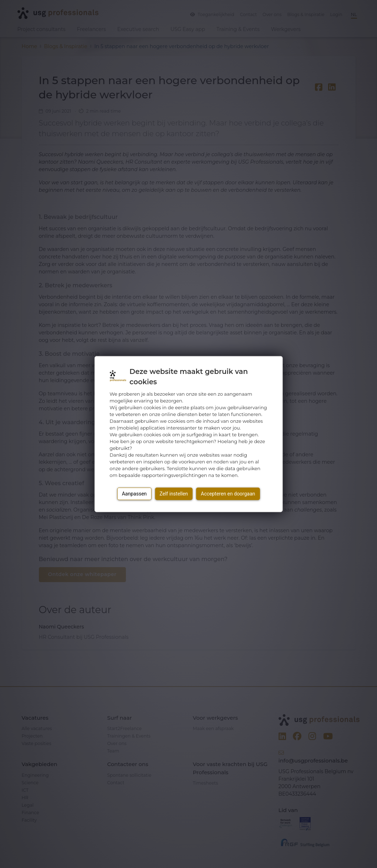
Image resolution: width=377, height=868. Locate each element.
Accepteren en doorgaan (228, 494)
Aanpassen (134, 494)
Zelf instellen (174, 494)
